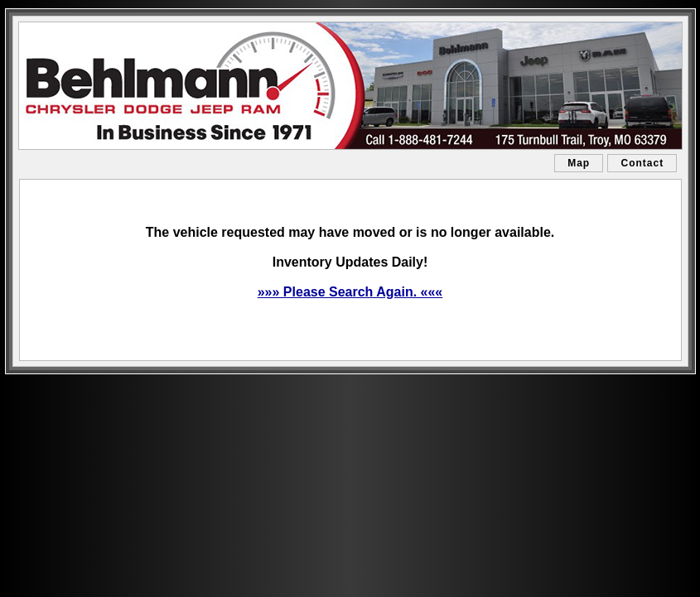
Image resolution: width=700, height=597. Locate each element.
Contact (642, 163)
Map (579, 163)
